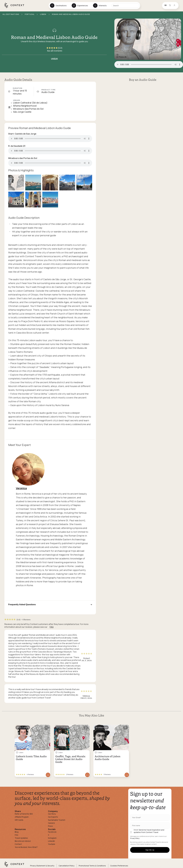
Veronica (21, 488)
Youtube (52, 844)
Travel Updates (21, 838)
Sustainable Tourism (57, 820)
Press (50, 826)
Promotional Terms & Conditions (92, 866)
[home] (16, 8)
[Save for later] (47, 728)
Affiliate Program (22, 817)
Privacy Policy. (135, 838)
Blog (17, 832)
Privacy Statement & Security (42, 866)
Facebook (52, 832)
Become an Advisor (23, 841)
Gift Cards (19, 820)
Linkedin (51, 841)
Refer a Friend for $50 (24, 814)
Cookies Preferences (119, 866)
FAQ (52, 627)
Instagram (52, 838)
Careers (51, 823)
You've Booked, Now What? (26, 847)
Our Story (52, 814)
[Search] (126, 6)
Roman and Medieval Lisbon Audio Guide (54, 37)
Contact (18, 844)
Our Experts (53, 817)
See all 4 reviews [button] (55, 51)
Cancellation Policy (66, 866)
